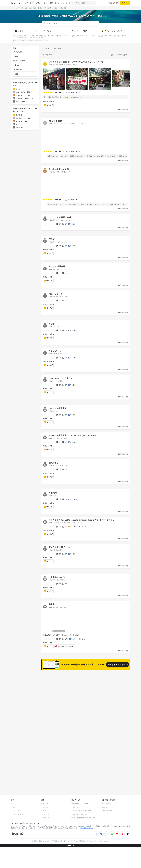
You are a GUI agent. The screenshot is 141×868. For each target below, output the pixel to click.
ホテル (32, 3)
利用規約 (82, 840)
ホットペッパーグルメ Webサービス (29, 786)
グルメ (38, 3)
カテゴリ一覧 (45, 816)
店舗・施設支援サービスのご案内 (81, 809)
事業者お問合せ (106, 802)
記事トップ (45, 802)
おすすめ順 (57, 48)
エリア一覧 (45, 806)
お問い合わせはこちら (86, 826)
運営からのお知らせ (45, 840)
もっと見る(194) (119, 674)
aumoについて (105, 840)
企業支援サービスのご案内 (79, 813)
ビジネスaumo (76, 806)
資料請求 (104, 806)
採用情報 (54, 840)
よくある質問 (62, 840)
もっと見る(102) (119, 708)
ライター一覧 (45, 813)
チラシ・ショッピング (63, 3)
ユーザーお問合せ (73, 840)
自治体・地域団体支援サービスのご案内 (83, 816)
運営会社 (35, 840)
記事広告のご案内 (107, 809)
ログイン (125, 3)
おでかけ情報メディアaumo (80, 802)
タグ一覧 (44, 809)
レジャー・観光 (48, 3)
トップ (26, 3)
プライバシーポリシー (92, 840)
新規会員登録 (114, 3)
